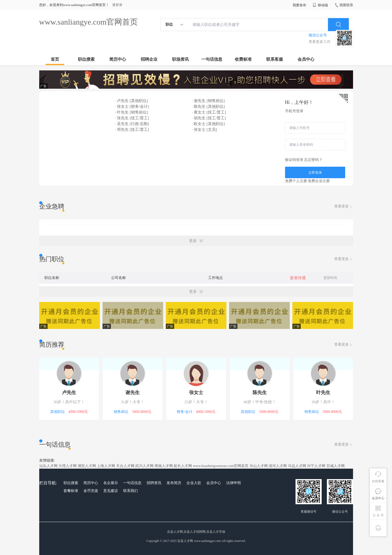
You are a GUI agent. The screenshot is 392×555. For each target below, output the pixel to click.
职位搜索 (86, 59)
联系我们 (130, 491)
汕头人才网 (48, 466)
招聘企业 (149, 59)
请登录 (117, 5)
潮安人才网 (87, 466)
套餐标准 (71, 491)
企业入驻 (194, 483)
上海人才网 (106, 466)
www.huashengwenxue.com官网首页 (221, 466)
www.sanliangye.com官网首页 (89, 22)
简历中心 (118, 59)
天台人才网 (125, 466)
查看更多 (344, 207)
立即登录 (315, 173)
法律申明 (234, 483)
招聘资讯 (154, 483)
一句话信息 (212, 59)
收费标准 (243, 59)
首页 (55, 59)
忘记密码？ (313, 160)
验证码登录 (294, 160)
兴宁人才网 (316, 466)
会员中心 (306, 59)
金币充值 (91, 491)
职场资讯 (180, 59)
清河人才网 (278, 466)
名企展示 (111, 483)
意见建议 (111, 491)
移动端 (320, 5)
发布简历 (174, 483)
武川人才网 (144, 466)
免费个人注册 (296, 181)
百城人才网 (336, 466)
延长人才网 (183, 466)
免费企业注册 (319, 181)
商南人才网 (164, 466)
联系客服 (275, 59)
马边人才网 (297, 466)
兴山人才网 (259, 466)
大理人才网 (67, 466)
